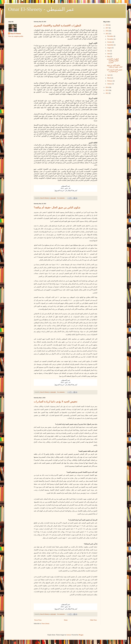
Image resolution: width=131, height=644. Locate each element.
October (110, 42)
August (110, 48)
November (110, 39)
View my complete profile (16, 36)
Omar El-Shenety (16, 34)
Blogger (81, 635)
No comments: (61, 198)
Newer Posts (38, 620)
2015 (107, 34)
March (109, 78)
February (110, 81)
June (109, 54)
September (110, 45)
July (109, 51)
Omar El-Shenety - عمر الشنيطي (41, 9)
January (110, 84)
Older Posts (93, 620)
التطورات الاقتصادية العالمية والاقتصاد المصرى (57, 26)
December (110, 36)
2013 (107, 90)
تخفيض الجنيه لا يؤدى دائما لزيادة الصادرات (56, 402)
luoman (69, 635)
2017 (107, 28)
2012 (107, 93)
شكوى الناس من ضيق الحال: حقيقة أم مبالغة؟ (57, 207)
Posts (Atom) (45, 624)
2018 (107, 25)
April (109, 75)
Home (66, 620)
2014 (107, 87)
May (109, 57)
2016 (107, 31)
